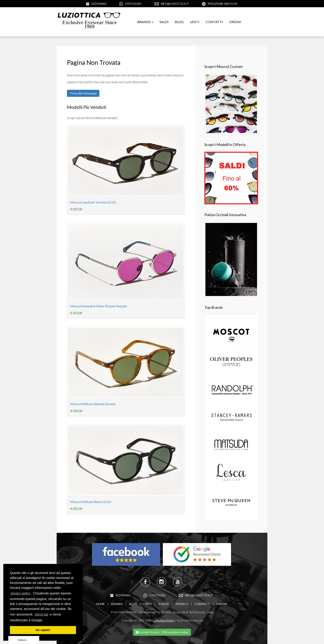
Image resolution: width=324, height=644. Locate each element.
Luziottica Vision (163, 620)
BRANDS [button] (145, 22)
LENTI (195, 22)
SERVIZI (164, 604)
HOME (100, 604)
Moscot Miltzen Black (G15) (91, 502)
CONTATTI (214, 22)
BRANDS (117, 604)
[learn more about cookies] (45, 620)
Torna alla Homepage (83, 93)
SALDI (164, 22)
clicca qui (42, 614)
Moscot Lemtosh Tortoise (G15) (93, 202)
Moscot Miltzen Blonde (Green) (93, 404)
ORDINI (235, 22)
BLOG (179, 22)
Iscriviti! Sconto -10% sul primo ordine (162, 632)
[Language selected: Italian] (24, 640)
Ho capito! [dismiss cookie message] (43, 630)
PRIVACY (182, 604)
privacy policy (20, 593)
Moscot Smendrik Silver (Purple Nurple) (98, 306)
